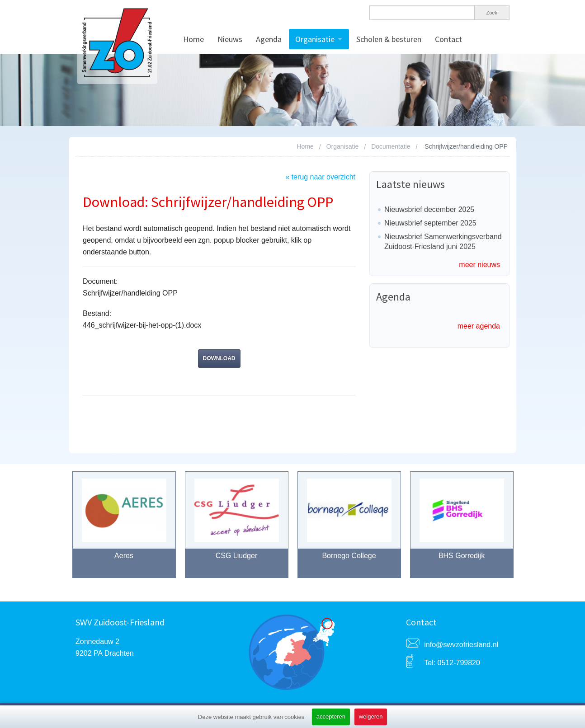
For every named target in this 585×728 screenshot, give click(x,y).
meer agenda (479, 326)
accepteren (331, 716)
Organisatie (315, 39)
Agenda (269, 39)
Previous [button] (61, 529)
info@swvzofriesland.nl (461, 645)
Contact (448, 39)
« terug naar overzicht (320, 177)
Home (193, 39)
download (219, 358)
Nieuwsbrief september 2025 (430, 223)
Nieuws (230, 39)
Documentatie (391, 146)
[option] (124, 529)
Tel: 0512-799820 (452, 663)
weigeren (371, 716)
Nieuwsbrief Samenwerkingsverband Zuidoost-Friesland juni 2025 (443, 242)
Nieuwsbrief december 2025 (429, 209)
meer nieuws (479, 265)
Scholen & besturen (389, 39)
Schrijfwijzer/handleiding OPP (466, 146)
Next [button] (524, 529)
